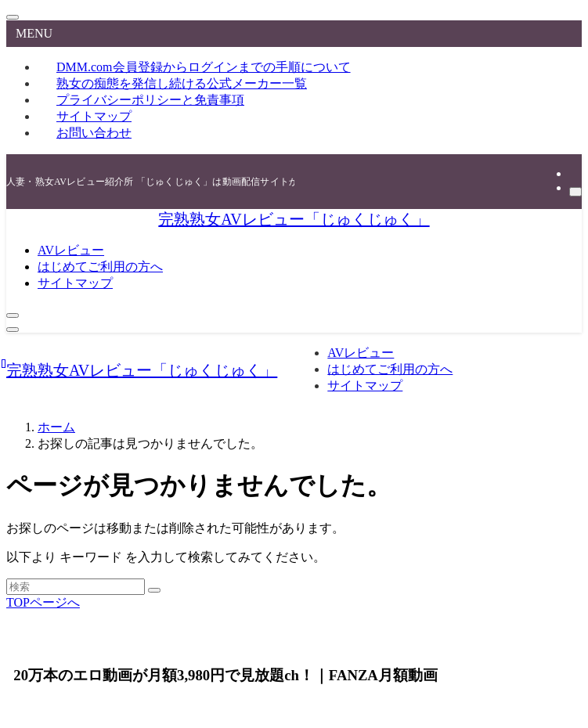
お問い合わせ (94, 133)
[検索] (575, 192)
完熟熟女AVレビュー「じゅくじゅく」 (294, 219)
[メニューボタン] (13, 330)
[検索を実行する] (154, 590)
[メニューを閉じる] (13, 17)
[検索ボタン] (13, 315)
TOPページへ (43, 602)
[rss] (574, 173)
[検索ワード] (76, 587)
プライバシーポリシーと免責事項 (150, 100)
